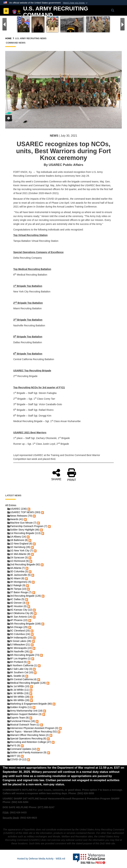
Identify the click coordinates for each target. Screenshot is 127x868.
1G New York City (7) (20, 551)
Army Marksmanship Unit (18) (25, 711)
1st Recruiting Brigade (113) (24, 533)
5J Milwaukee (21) (19, 645)
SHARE (56, 474)
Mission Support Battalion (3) (24, 714)
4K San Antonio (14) (20, 617)
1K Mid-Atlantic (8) (19, 554)
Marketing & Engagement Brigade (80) (30, 704)
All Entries (11, 505)
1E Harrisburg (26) (19, 547)
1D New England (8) (20, 544)
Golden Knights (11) (20, 707)
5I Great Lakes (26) (19, 641)
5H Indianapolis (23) (20, 638)
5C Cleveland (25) (19, 631)
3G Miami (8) (16, 578)
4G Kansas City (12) (20, 610)
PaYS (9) (14, 745)
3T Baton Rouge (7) (19, 592)
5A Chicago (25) (17, 627)
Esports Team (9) (18, 718)
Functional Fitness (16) (21, 721)
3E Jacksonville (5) (19, 575)
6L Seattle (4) (16, 676)
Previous (11, 90)
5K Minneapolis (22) (20, 648)
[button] (76, 3)
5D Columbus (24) (19, 634)
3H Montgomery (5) (19, 582)
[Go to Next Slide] (122, 24)
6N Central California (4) (22, 679)
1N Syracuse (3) (18, 557)
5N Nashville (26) (18, 651)
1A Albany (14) (17, 537)
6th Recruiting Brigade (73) (23, 655)
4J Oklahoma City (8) (20, 613)
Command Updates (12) (22, 749)
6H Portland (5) (17, 662)
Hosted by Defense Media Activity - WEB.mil (41, 859)
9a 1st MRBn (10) (18, 686)
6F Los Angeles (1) (19, 658)
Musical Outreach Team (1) (23, 725)
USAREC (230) (17, 509)
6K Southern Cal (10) (20, 672)
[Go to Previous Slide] (5, 24)
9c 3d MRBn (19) (18, 693)
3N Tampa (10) (17, 589)
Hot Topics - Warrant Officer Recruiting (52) (32, 732)
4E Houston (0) (17, 606)
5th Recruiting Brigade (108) (24, 624)
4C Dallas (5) (16, 599)
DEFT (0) (14, 756)
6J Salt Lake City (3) (20, 669)
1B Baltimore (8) (18, 540)
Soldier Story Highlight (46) (23, 530)
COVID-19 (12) (17, 759)
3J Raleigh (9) (16, 585)
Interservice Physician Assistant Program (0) (33, 728)
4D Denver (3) (16, 603)
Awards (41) (15, 519)
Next (116, 90)
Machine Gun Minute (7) (22, 523)
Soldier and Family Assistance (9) (27, 752)
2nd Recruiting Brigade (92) (24, 564)
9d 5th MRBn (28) (18, 697)
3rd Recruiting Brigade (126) (24, 596)
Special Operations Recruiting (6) (27, 739)
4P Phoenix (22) (17, 620)
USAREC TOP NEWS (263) (24, 512)
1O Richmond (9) (18, 561)
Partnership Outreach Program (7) (27, 526)
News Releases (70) (20, 516)
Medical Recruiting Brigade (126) (27, 683)
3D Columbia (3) (18, 571)
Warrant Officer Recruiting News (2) (28, 735)
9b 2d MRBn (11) (18, 690)
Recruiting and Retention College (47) (29, 742)
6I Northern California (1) (22, 665)
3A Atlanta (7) (16, 568)
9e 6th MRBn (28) (18, 700)
